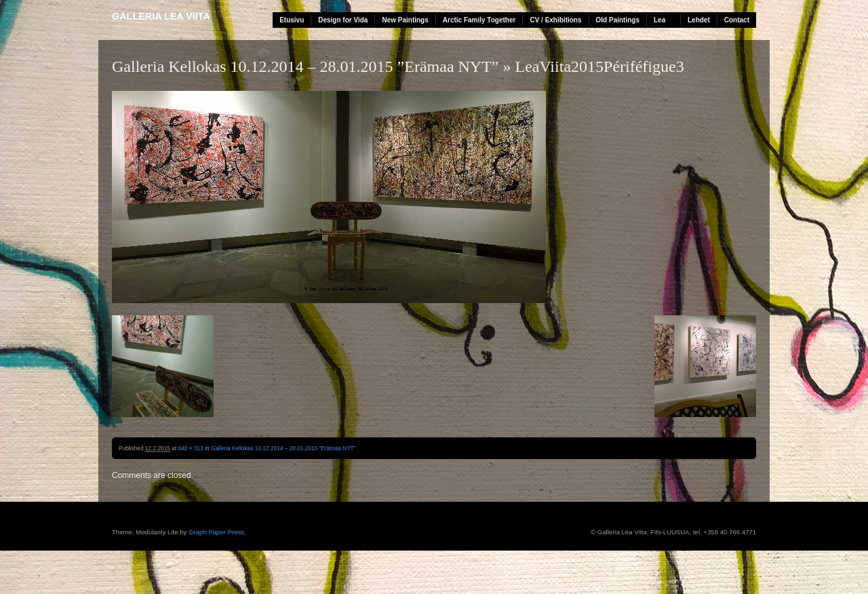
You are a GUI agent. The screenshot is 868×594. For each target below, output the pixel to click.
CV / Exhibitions (555, 20)
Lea (659, 20)
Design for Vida (343, 20)
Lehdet (699, 20)
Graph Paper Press (216, 532)
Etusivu (292, 20)
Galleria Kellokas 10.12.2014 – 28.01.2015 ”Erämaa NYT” (305, 66)
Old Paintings (618, 20)
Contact (737, 20)
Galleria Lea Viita (161, 16)
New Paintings (405, 20)
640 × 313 (191, 448)
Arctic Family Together (479, 20)
